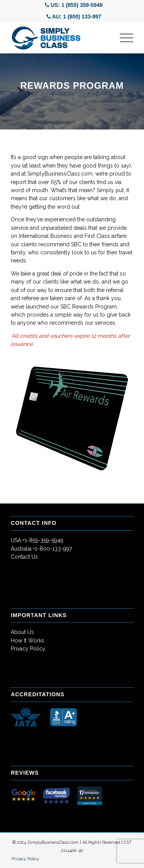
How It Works (27, 641)
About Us (22, 632)
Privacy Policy (28, 649)
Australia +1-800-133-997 (41, 549)
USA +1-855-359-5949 (37, 540)
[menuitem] (74, 5)
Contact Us (24, 557)
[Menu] (123, 38)
